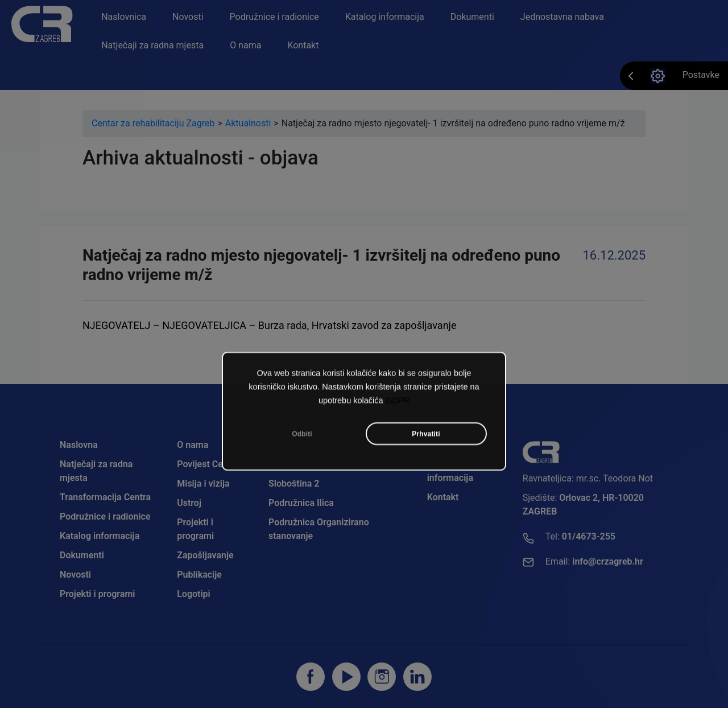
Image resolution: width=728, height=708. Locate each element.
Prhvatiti (426, 438)
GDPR (398, 404)
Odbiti (302, 438)
